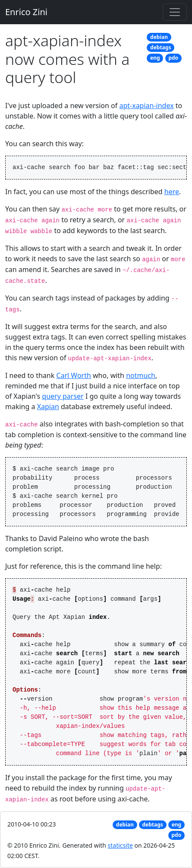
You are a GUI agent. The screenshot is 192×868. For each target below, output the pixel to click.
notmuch (141, 375)
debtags (161, 47)
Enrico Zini (26, 12)
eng (155, 58)
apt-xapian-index (146, 106)
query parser (63, 396)
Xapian (48, 407)
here (172, 192)
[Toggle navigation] (175, 12)
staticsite (120, 845)
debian (159, 37)
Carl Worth (74, 375)
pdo (173, 58)
